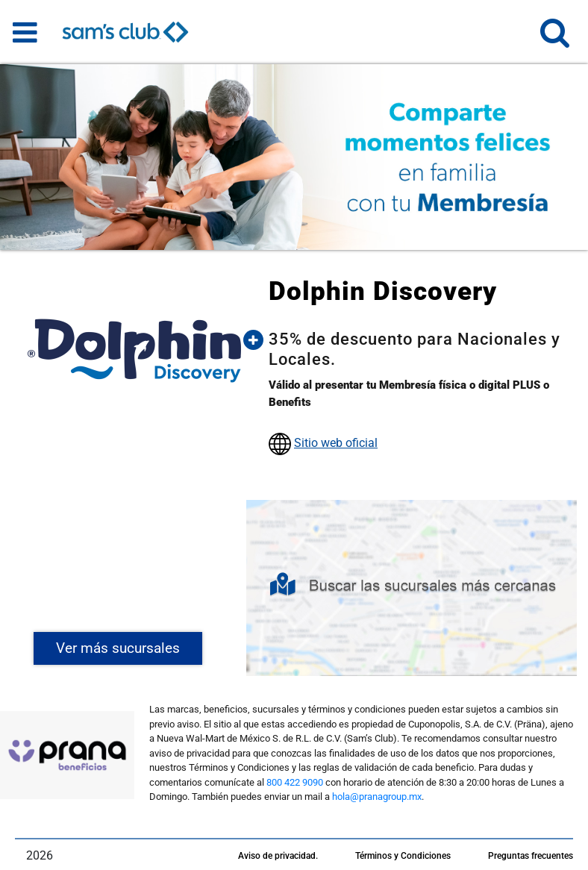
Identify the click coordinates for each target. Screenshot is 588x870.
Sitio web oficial (336, 443)
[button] (555, 39)
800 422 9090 (295, 782)
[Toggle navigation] (25, 32)
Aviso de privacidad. (278, 856)
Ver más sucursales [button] (118, 648)
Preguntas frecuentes (531, 856)
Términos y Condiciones (403, 856)
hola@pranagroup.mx (377, 797)
